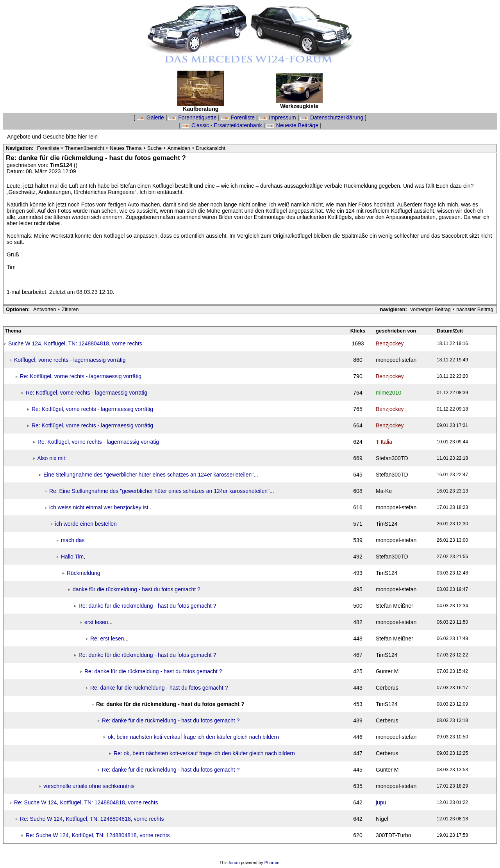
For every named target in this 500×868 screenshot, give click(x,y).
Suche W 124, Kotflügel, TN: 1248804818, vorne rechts (75, 343)
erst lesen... (98, 622)
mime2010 (388, 393)
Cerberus (387, 688)
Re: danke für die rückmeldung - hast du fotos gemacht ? (147, 606)
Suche (154, 148)
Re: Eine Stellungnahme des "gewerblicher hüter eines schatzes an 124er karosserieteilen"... (162, 491)
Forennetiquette (193, 117)
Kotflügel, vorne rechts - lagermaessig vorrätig (70, 360)
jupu (381, 802)
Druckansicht (211, 148)
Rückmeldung (84, 573)
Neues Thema (126, 148)
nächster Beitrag (475, 309)
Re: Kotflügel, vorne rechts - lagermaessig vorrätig (81, 376)
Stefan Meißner (395, 606)
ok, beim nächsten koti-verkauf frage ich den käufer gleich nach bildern (193, 737)
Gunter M (387, 671)
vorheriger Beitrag (430, 309)
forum (234, 863)
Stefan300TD (392, 458)
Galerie (151, 117)
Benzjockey (390, 343)
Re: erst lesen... (109, 639)
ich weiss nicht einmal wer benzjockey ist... (101, 507)
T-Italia (384, 442)
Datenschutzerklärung (333, 117)
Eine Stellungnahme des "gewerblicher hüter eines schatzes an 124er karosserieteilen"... (151, 475)
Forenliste (239, 117)
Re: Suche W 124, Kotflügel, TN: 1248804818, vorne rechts (86, 802)
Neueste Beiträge (293, 125)
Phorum (272, 863)
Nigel (382, 819)
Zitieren (70, 309)
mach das (73, 540)
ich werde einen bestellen (86, 524)
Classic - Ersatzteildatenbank (222, 125)
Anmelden (179, 148)
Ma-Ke (384, 491)
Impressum (279, 117)
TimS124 (62, 165)
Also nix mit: (52, 458)
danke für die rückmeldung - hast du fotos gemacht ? (137, 589)
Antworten (45, 309)
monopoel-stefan (396, 360)
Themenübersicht (84, 148)
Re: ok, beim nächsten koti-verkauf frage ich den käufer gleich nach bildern (204, 753)
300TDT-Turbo (394, 835)
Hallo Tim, (73, 557)
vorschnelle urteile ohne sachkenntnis (89, 786)
